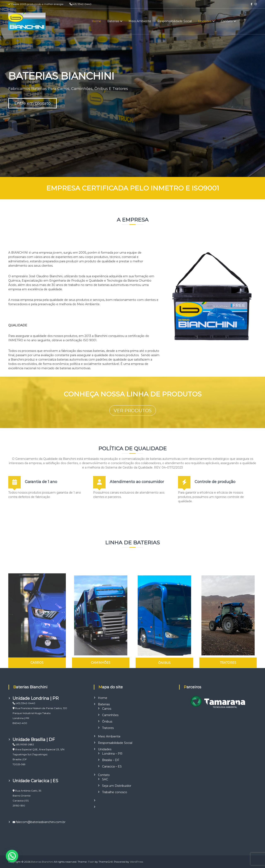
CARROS (37, 663)
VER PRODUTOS (133, 411)
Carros (107, 709)
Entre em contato (33, 103)
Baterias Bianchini (42, 862)
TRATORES (228, 663)
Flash (91, 862)
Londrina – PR (112, 754)
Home (96, 21)
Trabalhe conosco (115, 792)
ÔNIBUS (164, 663)
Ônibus (107, 722)
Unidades (205, 21)
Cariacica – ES (112, 766)
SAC (105, 779)
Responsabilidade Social (175, 21)
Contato (227, 21)
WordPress (136, 862)
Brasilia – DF (111, 760)
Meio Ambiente (140, 21)
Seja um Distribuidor (117, 786)
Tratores (108, 728)
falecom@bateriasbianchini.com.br (41, 822)
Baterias (113, 21)
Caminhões (110, 715)
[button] (12, 856)
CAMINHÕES (101, 663)
